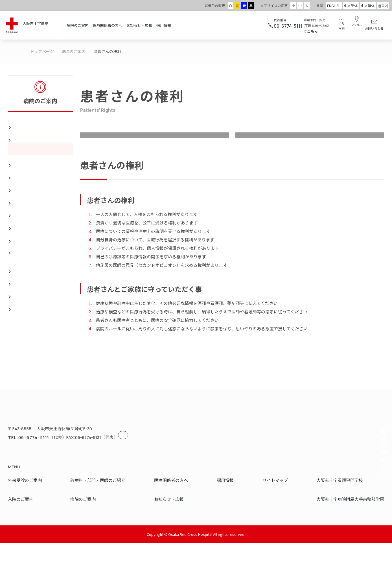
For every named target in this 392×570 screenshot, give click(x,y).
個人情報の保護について (40, 350)
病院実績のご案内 (33, 174)
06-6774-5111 (280, 26)
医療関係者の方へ (108, 25)
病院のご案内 (78, 25)
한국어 (383, 6)
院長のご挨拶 (28, 124)
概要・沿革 (26, 161)
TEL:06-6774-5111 (25, 467)
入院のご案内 (21, 526)
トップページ (42, 51)
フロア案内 (26, 199)
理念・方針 (155, 149)
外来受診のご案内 (25, 507)
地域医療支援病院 (33, 224)
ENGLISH (334, 6)
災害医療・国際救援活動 (40, 186)
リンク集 (24, 212)
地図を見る (135, 462)
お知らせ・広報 (139, 25)
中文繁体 (368, 6)
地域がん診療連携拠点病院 (42, 237)
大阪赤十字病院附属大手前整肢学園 (350, 526)
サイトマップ (275, 507)
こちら (304, 31)
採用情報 (164, 25)
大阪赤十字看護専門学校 (340, 507)
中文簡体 (351, 6)
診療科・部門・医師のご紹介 (98, 507)
